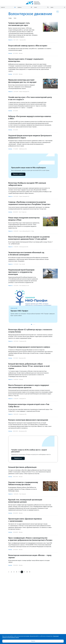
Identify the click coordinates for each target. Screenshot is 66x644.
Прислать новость (18, 174)
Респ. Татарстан (23, 212)
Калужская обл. (23, 414)
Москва (21, 53)
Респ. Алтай (22, 264)
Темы (10, 18)
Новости (10, 40)
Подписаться (18, 458)
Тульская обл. (23, 40)
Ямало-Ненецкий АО (24, 92)
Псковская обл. (23, 341)
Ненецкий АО (23, 399)
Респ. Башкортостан (24, 286)
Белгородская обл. (24, 247)
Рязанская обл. (22, 358)
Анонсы (10, 53)
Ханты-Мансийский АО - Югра (27, 231)
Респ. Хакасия (23, 494)
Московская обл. (23, 431)
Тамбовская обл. (23, 149)
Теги (15, 18)
